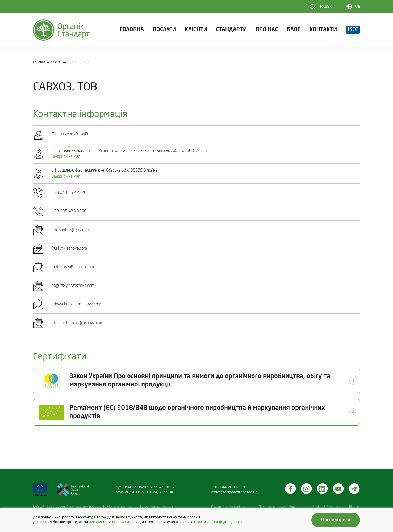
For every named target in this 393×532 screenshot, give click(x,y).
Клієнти (196, 30)
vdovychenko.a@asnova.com (76, 304)
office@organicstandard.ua (234, 492)
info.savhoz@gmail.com (72, 230)
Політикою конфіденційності (219, 522)
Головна (132, 30)
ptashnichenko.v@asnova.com (77, 323)
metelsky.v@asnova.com (73, 267)
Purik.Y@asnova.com (69, 249)
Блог (294, 30)
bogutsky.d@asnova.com (73, 286)
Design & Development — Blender (336, 507)
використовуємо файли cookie (115, 522)
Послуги (164, 30)
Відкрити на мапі (66, 157)
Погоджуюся (336, 520)
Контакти (323, 30)
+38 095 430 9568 (69, 211)
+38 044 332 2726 (69, 193)
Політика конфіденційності (279, 507)
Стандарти (231, 30)
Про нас (267, 30)
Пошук (325, 7)
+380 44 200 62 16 (229, 487)
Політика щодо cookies (228, 507)
